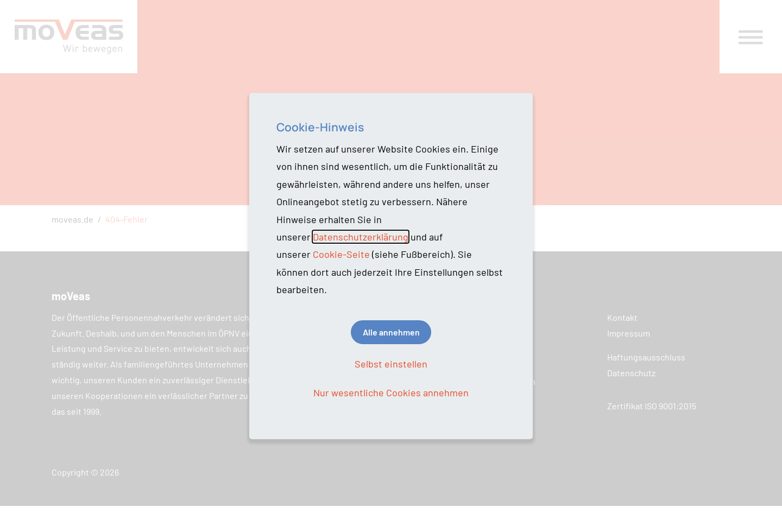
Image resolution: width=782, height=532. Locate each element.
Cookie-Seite (341, 254)
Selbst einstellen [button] (391, 364)
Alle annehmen (391, 332)
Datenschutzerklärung (361, 237)
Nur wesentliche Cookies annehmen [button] (391, 392)
